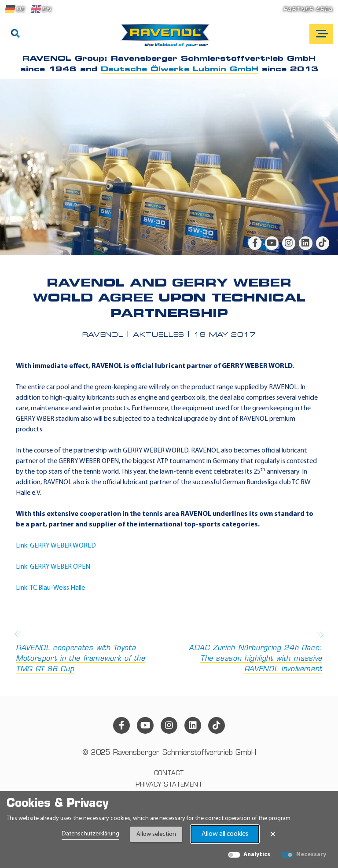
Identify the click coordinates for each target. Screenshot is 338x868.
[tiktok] (323, 243)
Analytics (257, 855)
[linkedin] (305, 243)
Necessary (311, 855)
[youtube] (272, 243)
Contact (169, 774)
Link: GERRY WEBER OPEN (53, 567)
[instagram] (289, 243)
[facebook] (255, 243)
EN (41, 9)
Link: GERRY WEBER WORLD (56, 546)
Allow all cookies (225, 834)
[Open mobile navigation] (321, 34)
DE (15, 9)
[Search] (15, 34)
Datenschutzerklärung (90, 834)
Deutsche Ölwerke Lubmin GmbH (180, 70)
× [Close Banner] (273, 834)
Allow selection (156, 834)
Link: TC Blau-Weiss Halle (50, 588)
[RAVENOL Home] (167, 39)
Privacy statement (169, 785)
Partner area (308, 10)
